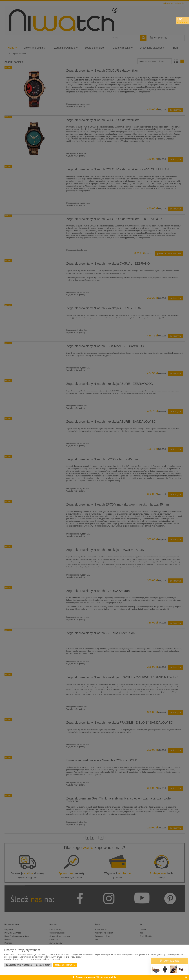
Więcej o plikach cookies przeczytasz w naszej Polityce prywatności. (32, 959)
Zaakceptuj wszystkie (65, 965)
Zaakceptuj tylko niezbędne (19, 965)
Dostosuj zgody (43, 965)
